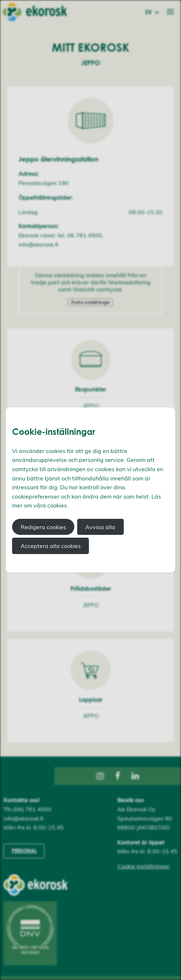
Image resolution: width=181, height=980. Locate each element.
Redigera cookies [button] (43, 527)
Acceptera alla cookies (51, 546)
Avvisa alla (100, 527)
